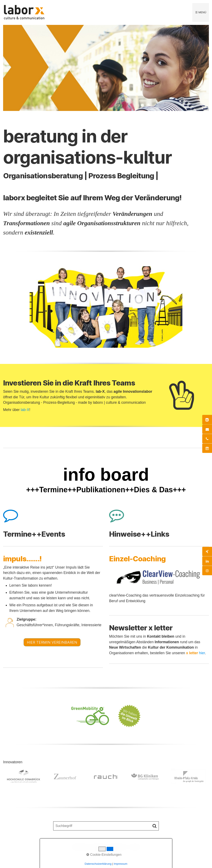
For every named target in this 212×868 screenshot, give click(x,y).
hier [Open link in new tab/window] (202, 653)
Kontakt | (99, 847)
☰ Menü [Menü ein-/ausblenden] (201, 12)
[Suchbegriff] (106, 826)
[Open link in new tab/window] (159, 577)
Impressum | (118, 847)
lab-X (25, 410)
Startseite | (80, 847)
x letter (135, 847)
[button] (52, 642)
